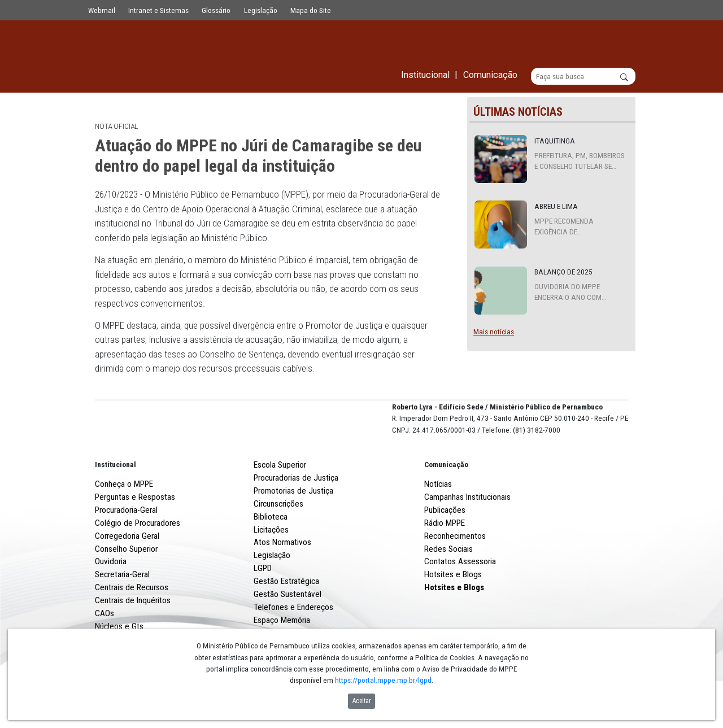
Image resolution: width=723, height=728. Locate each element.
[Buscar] (583, 77)
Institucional (116, 506)
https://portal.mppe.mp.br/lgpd (383, 680)
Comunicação (446, 506)
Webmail (102, 10)
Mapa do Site (311, 10)
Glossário (216, 10)
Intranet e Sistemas (158, 10)
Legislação (261, 10)
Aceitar (362, 701)
